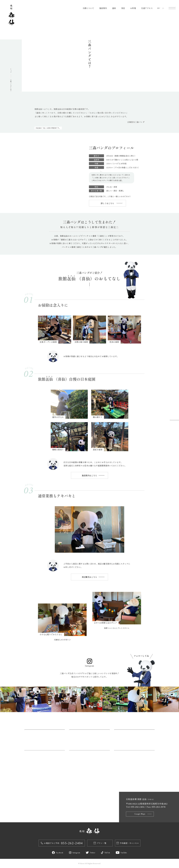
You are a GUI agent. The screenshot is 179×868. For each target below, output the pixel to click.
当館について (88, 8)
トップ (11, 71)
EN (158, 8)
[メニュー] (172, 8)
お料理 (133, 8)
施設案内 (103, 8)
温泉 (114, 8)
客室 (123, 8)
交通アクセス (147, 8)
